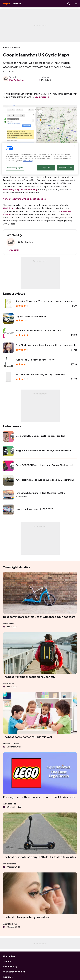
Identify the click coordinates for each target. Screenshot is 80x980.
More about (13, 250)
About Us (8, 977)
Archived (16, 47)
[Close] (74, 146)
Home (6, 47)
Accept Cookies (65, 168)
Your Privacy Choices (14, 972)
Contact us (9, 956)
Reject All (46, 168)
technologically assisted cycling (20, 189)
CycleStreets (10, 208)
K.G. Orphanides (17, 80)
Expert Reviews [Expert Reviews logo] (12, 4)
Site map (8, 961)
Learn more (41, 97)
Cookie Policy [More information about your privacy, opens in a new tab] (28, 161)
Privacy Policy (10, 966)
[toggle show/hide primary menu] (76, 4)
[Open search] (69, 4)
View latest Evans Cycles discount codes (24, 199)
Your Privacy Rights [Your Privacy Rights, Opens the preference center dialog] (15, 168)
